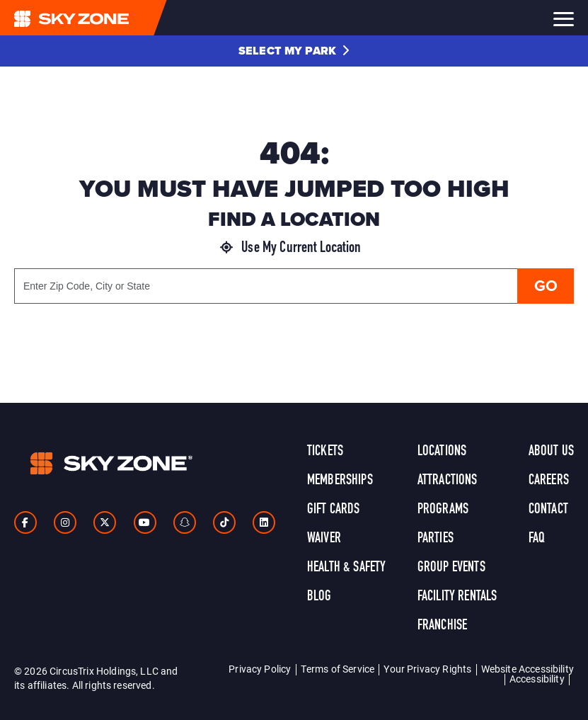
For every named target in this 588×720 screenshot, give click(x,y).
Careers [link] (549, 481)
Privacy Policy (260, 669)
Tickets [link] (325, 452)
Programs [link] (443, 510)
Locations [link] (442, 452)
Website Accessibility (528, 669)
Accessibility (537, 679)
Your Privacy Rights (427, 669)
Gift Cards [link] (334, 510)
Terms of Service (338, 669)
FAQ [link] (537, 539)
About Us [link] (551, 452)
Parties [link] (436, 539)
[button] (294, 51)
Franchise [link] (442, 626)
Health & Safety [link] (346, 568)
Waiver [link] (324, 539)
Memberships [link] (340, 481)
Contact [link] (548, 510)
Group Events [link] (451, 568)
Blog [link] (319, 597)
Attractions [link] (448, 481)
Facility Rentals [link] (457, 597)
